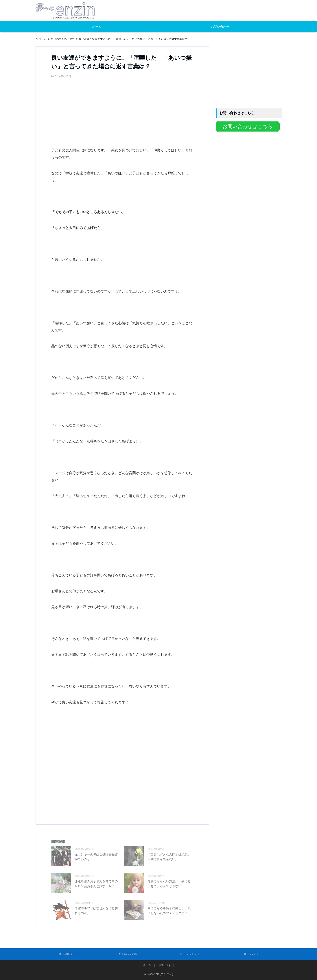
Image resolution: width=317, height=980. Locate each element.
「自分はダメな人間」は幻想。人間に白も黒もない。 (169, 857)
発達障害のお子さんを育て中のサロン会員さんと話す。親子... (96, 884)
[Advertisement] (84, 111)
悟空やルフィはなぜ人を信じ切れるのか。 (96, 911)
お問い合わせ (220, 27)
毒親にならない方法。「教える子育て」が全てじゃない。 (169, 884)
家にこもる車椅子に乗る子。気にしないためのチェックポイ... (169, 911)
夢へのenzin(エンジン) (159, 974)
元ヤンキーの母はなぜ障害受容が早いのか (96, 857)
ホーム (97, 27)
